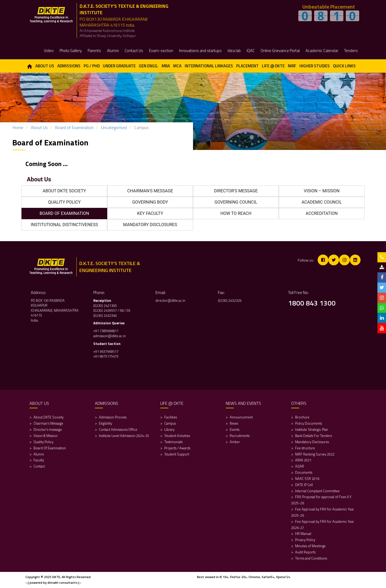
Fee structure (305, 448)
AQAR (300, 466)
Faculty (39, 460)
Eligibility (106, 423)
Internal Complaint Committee (317, 491)
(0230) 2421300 (105, 306)
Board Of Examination (50, 448)
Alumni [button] (113, 51)
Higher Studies (315, 66)
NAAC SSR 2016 (307, 479)
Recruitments (240, 436)
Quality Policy (43, 442)
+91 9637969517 (106, 351)
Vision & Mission (46, 436)
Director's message (48, 429)
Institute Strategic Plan (312, 429)
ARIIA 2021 (303, 460)
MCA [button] (177, 66)
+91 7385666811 (106, 331)
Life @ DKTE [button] (273, 66)
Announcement (241, 417)
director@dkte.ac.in (170, 300)
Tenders (351, 51)
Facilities (171, 417)
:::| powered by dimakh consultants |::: (53, 583)
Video (49, 51)
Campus (170, 423)
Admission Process (113, 417)
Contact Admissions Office (118, 429)
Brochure (302, 417)
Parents (94, 51)
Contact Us (134, 51)
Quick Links (344, 66)
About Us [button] (45, 66)
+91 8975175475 (106, 356)
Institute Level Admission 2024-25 (124, 436)
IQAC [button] (251, 51)
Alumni (39, 454)
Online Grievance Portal (280, 51)
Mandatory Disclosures (312, 442)
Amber (235, 442)
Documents (304, 472)
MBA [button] (166, 66)
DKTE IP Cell (304, 485)
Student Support (177, 454)
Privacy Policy (305, 540)
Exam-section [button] (161, 51)
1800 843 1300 (312, 303)
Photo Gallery (71, 51)
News (234, 423)
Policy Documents (309, 423)
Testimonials (173, 442)
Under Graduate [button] (119, 66)
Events (235, 429)
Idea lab (234, 51)
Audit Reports (305, 552)
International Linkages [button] (209, 66)
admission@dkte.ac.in (110, 336)
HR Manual (303, 534)
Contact (39, 466)
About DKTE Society (49, 417)
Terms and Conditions (311, 558)
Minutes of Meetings (310, 546)
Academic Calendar (322, 51)
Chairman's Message (48, 423)
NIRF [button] (292, 66)
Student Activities (177, 436)
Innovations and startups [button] (200, 51)
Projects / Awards (177, 448)
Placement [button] (247, 66)
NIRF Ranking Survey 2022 (315, 454)
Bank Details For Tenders (313, 436)
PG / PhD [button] (92, 66)
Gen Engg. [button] (149, 66)
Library (169, 429)
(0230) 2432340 (105, 315)
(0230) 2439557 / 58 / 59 (112, 310)
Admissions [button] (69, 66)
